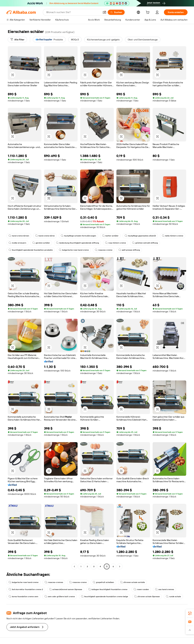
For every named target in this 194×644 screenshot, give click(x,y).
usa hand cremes (164, 589)
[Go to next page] (120, 566)
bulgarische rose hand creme (74, 250)
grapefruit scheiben (103, 582)
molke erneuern (17, 243)
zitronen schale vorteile (132, 582)
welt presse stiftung (129, 250)
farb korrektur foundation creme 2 (26, 589)
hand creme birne (45, 236)
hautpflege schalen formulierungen (78, 236)
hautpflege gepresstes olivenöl (140, 236)
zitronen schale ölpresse (147, 597)
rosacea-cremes (54, 582)
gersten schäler (41, 243)
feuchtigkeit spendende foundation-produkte (31, 250)
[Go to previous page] (74, 566)
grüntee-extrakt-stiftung (145, 243)
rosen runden (141, 589)
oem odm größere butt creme (60, 597)
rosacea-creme (104, 250)
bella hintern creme (173, 236)
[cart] (148, 13)
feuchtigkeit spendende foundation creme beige (105, 597)
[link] (190, 613)
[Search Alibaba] (73, 12)
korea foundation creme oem (23, 597)
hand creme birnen (19, 236)
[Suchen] (116, 12)
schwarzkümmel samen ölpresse (66, 589)
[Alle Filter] (17, 40)
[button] (104, 12)
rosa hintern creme (116, 243)
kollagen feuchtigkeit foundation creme (108, 589)
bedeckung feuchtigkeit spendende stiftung (78, 243)
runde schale (173, 597)
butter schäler (110, 236)
